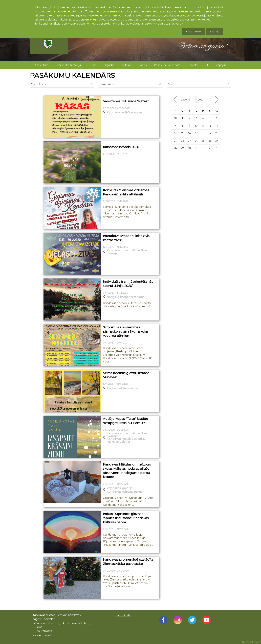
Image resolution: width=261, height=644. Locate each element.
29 (182, 148)
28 (175, 148)
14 (175, 133)
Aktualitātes (42, 65)
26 (210, 141)
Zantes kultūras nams (122, 388)
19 (210, 133)
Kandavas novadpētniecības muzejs (127, 252)
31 (196, 148)
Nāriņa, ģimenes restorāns (126, 297)
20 (217, 133)
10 (196, 126)
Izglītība (110, 65)
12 (210, 126)
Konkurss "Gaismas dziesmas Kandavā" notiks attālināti (126, 192)
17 (196, 133)
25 (203, 141)
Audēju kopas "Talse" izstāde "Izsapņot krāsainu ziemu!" (125, 421)
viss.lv (258, 642)
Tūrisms (93, 65)
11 (203, 126)
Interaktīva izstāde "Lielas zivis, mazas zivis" (127, 238)
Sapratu (215, 32)
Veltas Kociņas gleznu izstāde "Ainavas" (126, 375)
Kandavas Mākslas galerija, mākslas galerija (126, 440)
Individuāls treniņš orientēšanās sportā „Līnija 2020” (128, 284)
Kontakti (193, 65)
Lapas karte (123, 615)
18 (203, 133)
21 (175, 141)
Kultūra (127, 65)
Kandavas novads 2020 (121, 147)
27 (217, 141)
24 (196, 141)
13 (217, 126)
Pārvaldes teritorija (69, 65)
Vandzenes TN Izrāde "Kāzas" (126, 101)
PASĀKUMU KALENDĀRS (72, 75)
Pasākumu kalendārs (167, 65)
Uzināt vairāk (194, 32)
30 (175, 118)
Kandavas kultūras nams (125, 113)
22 (182, 141)
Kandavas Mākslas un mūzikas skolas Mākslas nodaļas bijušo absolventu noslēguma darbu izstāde (127, 471)
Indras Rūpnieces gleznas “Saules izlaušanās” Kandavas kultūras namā (126, 518)
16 (189, 133)
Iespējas (221, 65)
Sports (143, 65)
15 (182, 133)
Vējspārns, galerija (120, 488)
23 (189, 141)
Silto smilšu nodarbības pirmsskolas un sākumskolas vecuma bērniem (126, 331)
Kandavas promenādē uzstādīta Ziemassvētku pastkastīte (128, 562)
